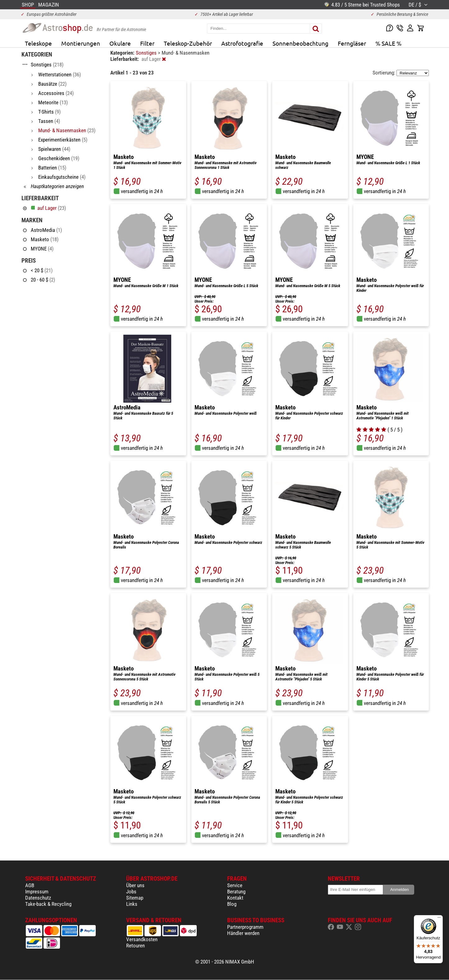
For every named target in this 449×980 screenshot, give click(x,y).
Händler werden (243, 933)
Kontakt (235, 898)
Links (132, 904)
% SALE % (388, 43)
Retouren (135, 946)
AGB (30, 885)
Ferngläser (352, 43)
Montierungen (81, 43)
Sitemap (135, 898)
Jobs (131, 892)
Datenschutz (38, 898)
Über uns (135, 885)
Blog (232, 904)
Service (235, 885)
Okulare (120, 43)
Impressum (37, 892)
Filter (147, 43)
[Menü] (439, 919)
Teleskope (38, 43)
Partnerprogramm (245, 927)
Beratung (236, 892)
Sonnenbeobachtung (300, 43)
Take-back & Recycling (48, 904)
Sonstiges (147, 53)
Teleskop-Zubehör (188, 43)
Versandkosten (142, 939)
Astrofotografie (242, 43)
